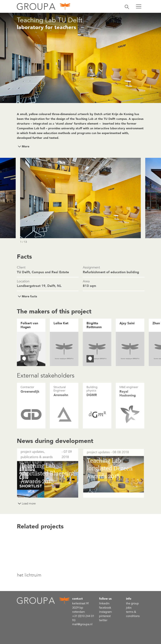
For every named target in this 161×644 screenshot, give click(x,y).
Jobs (129, 608)
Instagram (106, 612)
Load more (29, 504)
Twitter (103, 620)
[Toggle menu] (139, 6)
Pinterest (105, 616)
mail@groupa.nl (82, 624)
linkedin (104, 603)
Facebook (105, 608)
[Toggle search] (127, 6)
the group (132, 603)
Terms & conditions (133, 614)
